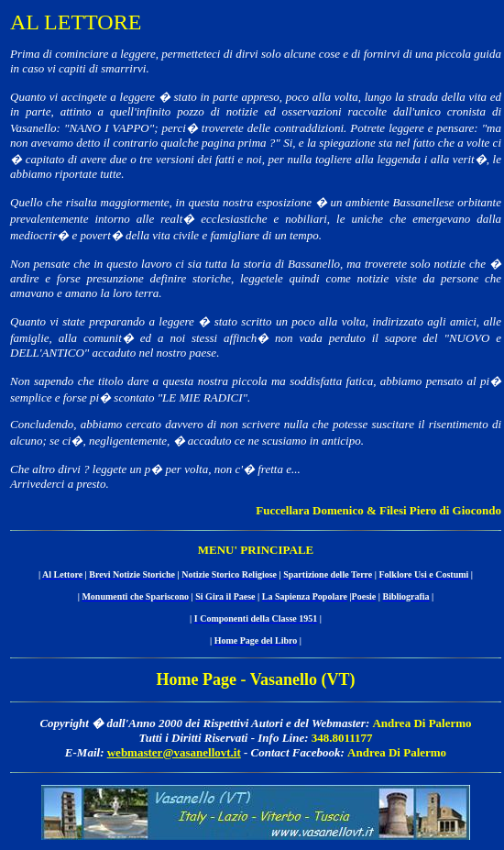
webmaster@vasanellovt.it (174, 752)
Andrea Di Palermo (422, 723)
